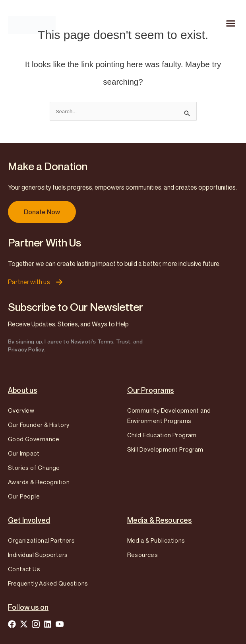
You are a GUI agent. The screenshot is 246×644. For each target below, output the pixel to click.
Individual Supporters (38, 555)
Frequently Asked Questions (48, 583)
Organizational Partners (41, 540)
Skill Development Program (165, 449)
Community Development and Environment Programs (169, 415)
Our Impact (24, 453)
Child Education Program (162, 435)
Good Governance (34, 439)
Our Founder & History (39, 425)
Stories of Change (34, 467)
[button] (231, 23)
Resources (143, 555)
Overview (21, 410)
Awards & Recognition (39, 482)
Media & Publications (156, 540)
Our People (24, 496)
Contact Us (24, 569)
